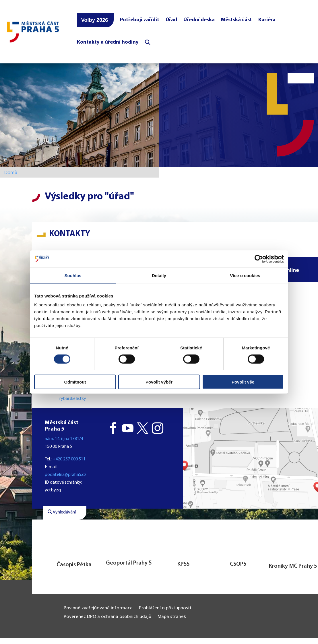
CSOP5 (238, 566)
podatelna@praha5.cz (66, 476)
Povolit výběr (159, 382)
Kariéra (267, 21)
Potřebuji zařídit (140, 21)
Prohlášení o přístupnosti (165, 610)
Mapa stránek (172, 618)
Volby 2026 (95, 21)
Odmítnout (75, 382)
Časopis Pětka (74, 566)
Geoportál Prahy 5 (129, 565)
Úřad (171, 21)
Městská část (236, 21)
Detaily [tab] (159, 275)
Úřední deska (199, 21)
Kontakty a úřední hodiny (108, 43)
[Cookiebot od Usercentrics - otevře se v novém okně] (259, 259)
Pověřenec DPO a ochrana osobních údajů (107, 618)
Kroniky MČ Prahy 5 (293, 568)
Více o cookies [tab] (245, 275)
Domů (11, 174)
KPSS (183, 566)
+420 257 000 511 (69, 461)
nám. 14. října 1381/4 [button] (64, 441)
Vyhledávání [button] (62, 514)
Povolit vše (243, 382)
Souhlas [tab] (73, 275)
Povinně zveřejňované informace (98, 610)
